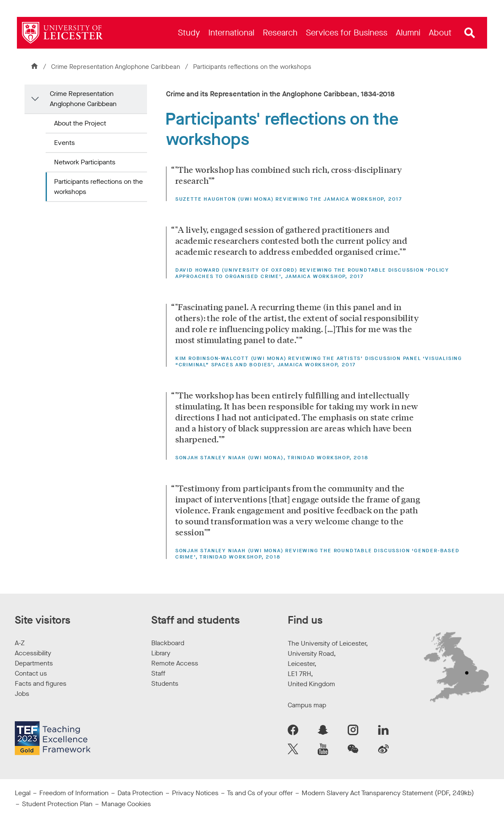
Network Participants (85, 162)
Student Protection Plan (57, 804)
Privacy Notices (195, 793)
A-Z (20, 643)
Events (64, 143)
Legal (23, 793)
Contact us (31, 673)
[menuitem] (189, 33)
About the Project (80, 123)
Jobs (22, 694)
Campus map (307, 705)
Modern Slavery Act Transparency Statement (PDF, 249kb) (388, 793)
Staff (158, 673)
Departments (34, 663)
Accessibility (33, 653)
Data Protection (140, 793)
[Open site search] (470, 33)
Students (165, 683)
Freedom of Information (74, 793)
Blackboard (168, 643)
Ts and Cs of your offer (260, 793)
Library (161, 653)
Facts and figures (41, 683)
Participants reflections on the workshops (98, 187)
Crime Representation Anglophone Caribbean (116, 67)
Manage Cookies (126, 804)
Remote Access (175, 663)
